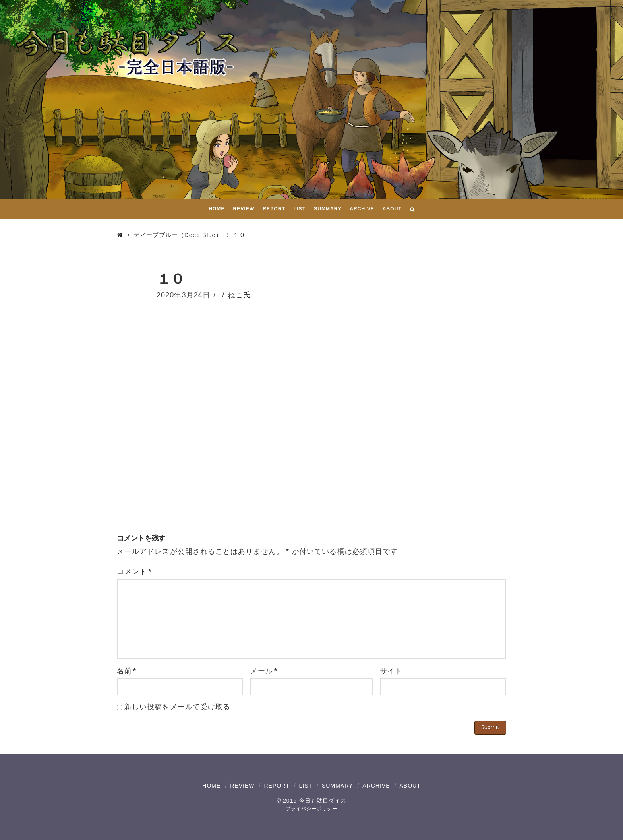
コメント (134, 572)
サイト (391, 671)
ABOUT (410, 786)
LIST (306, 786)
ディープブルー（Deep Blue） (178, 235)
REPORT (277, 786)
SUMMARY (337, 786)
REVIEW (242, 786)
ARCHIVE (376, 786)
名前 (127, 671)
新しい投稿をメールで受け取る (177, 707)
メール (264, 671)
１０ (239, 235)
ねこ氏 (239, 295)
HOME (211, 786)
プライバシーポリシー (311, 809)
